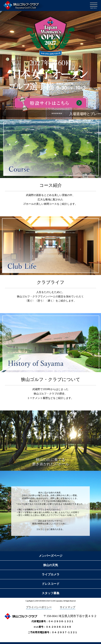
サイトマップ (68, 607)
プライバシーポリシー (39, 607)
